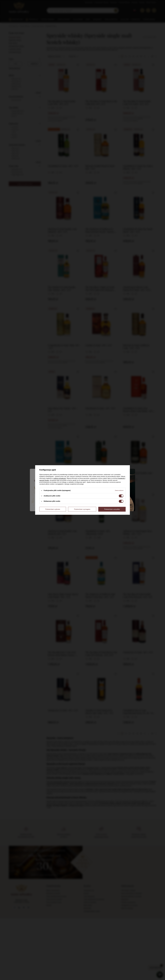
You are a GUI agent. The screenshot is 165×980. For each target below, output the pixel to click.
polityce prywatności (60, 478)
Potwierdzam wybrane (53, 509)
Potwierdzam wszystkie (112, 509)
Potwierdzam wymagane (82, 509)
